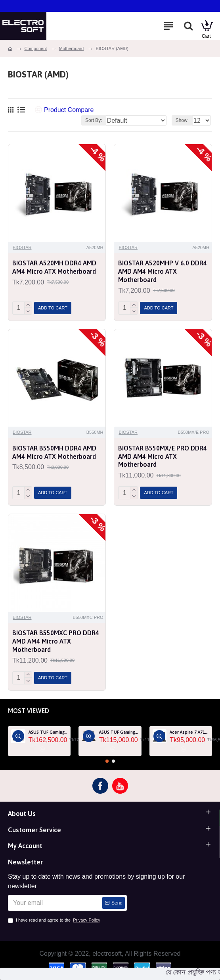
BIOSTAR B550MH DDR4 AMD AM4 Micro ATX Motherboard (54, 452)
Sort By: (94, 120)
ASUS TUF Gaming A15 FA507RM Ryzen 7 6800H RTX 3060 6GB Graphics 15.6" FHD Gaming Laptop (48, 732)
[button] (107, 761)
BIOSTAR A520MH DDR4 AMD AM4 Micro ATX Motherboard (54, 267)
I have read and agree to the (55, 920)
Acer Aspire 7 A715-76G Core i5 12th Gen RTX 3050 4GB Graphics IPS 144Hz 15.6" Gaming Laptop (189, 732)
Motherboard (71, 48)
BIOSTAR (22, 247)
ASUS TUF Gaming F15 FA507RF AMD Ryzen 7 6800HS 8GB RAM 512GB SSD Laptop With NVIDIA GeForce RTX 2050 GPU (119, 732)
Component (35, 48)
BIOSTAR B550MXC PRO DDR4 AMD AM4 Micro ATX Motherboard (56, 641)
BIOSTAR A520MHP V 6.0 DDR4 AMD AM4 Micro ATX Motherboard (163, 271)
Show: (182, 120)
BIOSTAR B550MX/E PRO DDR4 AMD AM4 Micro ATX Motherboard (163, 456)
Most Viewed (29, 711)
